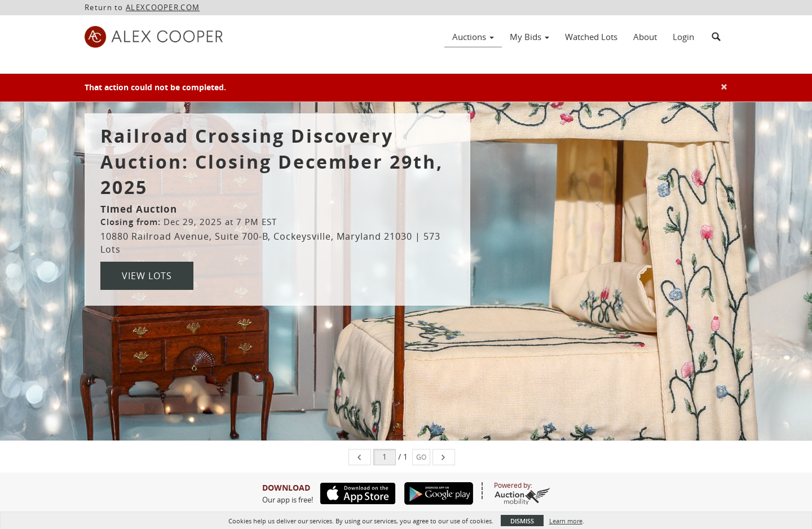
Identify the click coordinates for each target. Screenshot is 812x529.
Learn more (566, 521)
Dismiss (522, 521)
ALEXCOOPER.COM (163, 7)
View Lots (147, 276)
